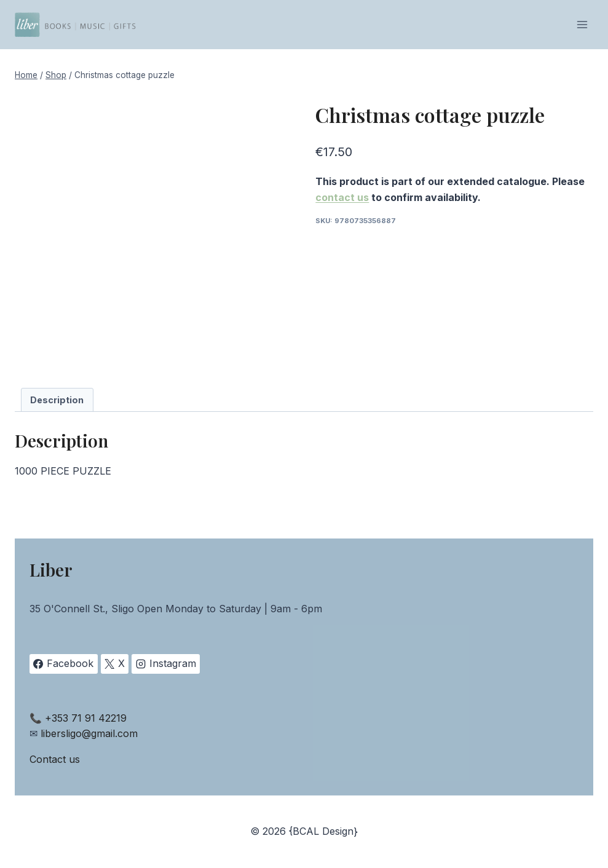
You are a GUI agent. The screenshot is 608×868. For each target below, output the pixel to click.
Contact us (55, 759)
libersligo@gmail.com (89, 733)
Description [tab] (57, 400)
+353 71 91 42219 (86, 718)
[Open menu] (582, 24)
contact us (342, 197)
